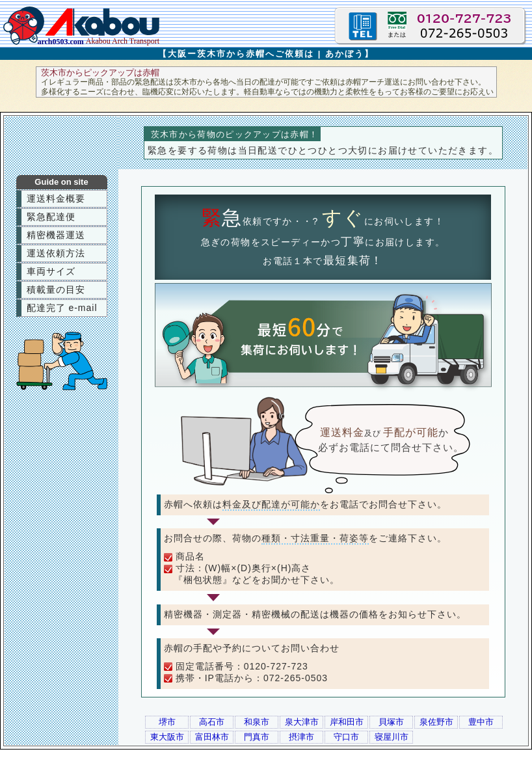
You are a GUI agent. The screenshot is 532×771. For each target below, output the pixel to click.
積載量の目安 (56, 290)
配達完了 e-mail (62, 308)
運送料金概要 (56, 198)
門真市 (257, 737)
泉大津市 (302, 722)
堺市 (167, 722)
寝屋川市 (392, 737)
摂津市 (301, 737)
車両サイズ (51, 271)
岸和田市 (347, 722)
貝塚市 (391, 722)
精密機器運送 (56, 235)
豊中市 (481, 722)
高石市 (212, 722)
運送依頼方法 (56, 253)
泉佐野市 (436, 722)
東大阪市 (167, 737)
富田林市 (212, 737)
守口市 (346, 737)
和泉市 (257, 722)
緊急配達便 (51, 217)
